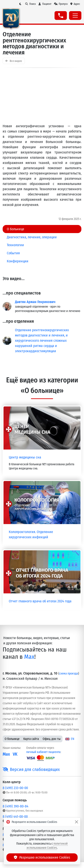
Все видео (14, 61)
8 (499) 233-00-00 (15, 788)
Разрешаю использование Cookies (42, 857)
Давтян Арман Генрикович (35, 302)
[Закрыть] (77, 822)
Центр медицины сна (25, 457)
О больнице (12, 739)
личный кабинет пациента (43, 752)
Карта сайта (31, 739)
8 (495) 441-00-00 (15, 817)
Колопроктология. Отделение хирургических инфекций (31, 534)
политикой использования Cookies (47, 846)
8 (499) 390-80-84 (16, 806)
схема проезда (69, 674)
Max (29, 657)
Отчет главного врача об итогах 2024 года (40, 601)
